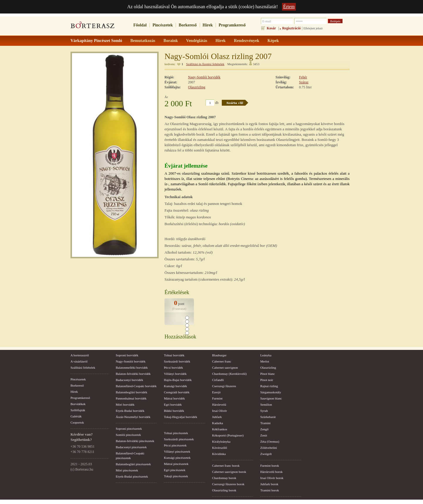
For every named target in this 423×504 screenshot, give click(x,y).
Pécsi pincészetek (175, 445)
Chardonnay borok (224, 478)
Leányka (266, 355)
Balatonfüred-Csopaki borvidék (136, 386)
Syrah (264, 411)
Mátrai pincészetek (176, 464)
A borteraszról (80, 355)
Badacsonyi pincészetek (131, 447)
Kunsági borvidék (176, 386)
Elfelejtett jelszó (313, 28)
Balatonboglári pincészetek (133, 464)
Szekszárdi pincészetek (179, 439)
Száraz (304, 82)
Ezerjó (216, 392)
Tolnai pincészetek (176, 433)
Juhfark (217, 417)
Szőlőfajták (78, 410)
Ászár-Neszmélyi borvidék (133, 417)
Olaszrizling (197, 87)
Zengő (264, 429)
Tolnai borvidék (174, 355)
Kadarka (218, 423)
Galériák (76, 416)
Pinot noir (267, 380)
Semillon (266, 404)
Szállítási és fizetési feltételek (205, 64)
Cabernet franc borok (226, 466)
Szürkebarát (268, 417)
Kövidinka (219, 454)
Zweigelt (266, 454)
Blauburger (219, 355)
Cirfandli (218, 380)
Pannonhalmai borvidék (131, 398)
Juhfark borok (269, 484)
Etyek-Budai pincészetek (132, 476)
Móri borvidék (125, 404)
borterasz (93, 27)
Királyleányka (221, 441)
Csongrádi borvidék (177, 392)
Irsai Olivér (219, 411)
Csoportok (77, 422)
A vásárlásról (79, 361)
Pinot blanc (268, 374)
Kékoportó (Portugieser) (228, 435)
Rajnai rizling (269, 386)
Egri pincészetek (175, 470)
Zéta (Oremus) (270, 441)
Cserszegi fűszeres (224, 386)
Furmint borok (270, 466)
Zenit (264, 435)
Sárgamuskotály (271, 392)
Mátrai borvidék (174, 398)
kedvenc (170, 64)
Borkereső (188, 25)
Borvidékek (78, 404)
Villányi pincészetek (177, 451)
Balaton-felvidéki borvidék (133, 374)
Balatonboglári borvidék (131, 392)
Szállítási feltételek (83, 368)
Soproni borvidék (127, 355)
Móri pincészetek (127, 470)
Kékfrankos (220, 429)
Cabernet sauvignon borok (229, 472)
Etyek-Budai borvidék (130, 411)
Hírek (208, 25)
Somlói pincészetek (128, 435)
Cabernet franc (222, 361)
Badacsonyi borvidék (129, 380)
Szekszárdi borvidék (177, 361)
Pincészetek (163, 25)
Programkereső (232, 25)
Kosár (271, 28)
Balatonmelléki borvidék (132, 368)
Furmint (217, 398)
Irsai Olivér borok (272, 478)
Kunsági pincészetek (177, 458)
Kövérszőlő (220, 448)
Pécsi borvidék (173, 368)
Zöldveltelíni (269, 448)
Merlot (265, 361)
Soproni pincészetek (129, 429)
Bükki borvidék (174, 411)
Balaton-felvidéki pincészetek (135, 441)
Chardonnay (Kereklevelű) (229, 374)
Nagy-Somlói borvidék (204, 77)
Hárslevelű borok (271, 472)
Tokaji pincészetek (176, 476)
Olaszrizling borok (224, 490)
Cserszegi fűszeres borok (228, 484)
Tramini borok (270, 490)
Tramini (265, 423)
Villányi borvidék (175, 374)
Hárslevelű (219, 404)
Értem (289, 7)
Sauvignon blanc (271, 398)
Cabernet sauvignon (225, 368)
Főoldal (140, 25)
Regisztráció (291, 28)
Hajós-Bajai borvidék (178, 380)
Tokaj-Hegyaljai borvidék (181, 417)
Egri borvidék (173, 404)
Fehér (303, 77)
